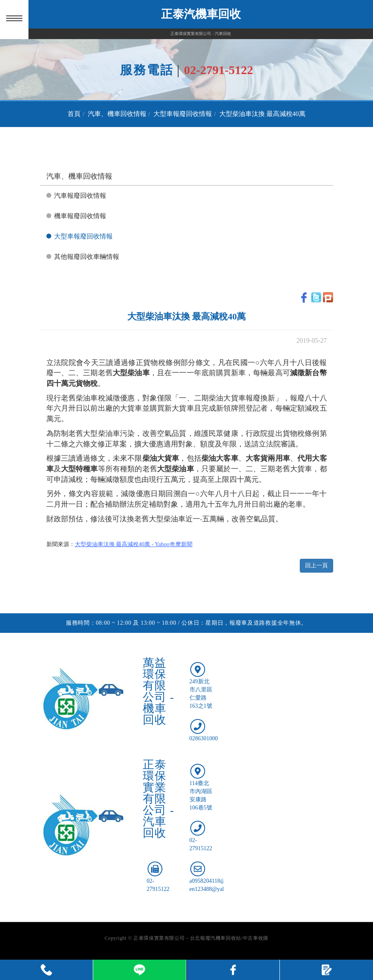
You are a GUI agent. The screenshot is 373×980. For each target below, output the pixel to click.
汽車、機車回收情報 (117, 114)
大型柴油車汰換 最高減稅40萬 (262, 114)
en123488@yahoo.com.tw (219, 889)
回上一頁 (316, 565)
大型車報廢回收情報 (183, 114)
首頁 (74, 114)
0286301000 (204, 738)
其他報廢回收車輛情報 (87, 257)
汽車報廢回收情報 (80, 196)
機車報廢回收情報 (80, 216)
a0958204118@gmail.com (220, 881)
